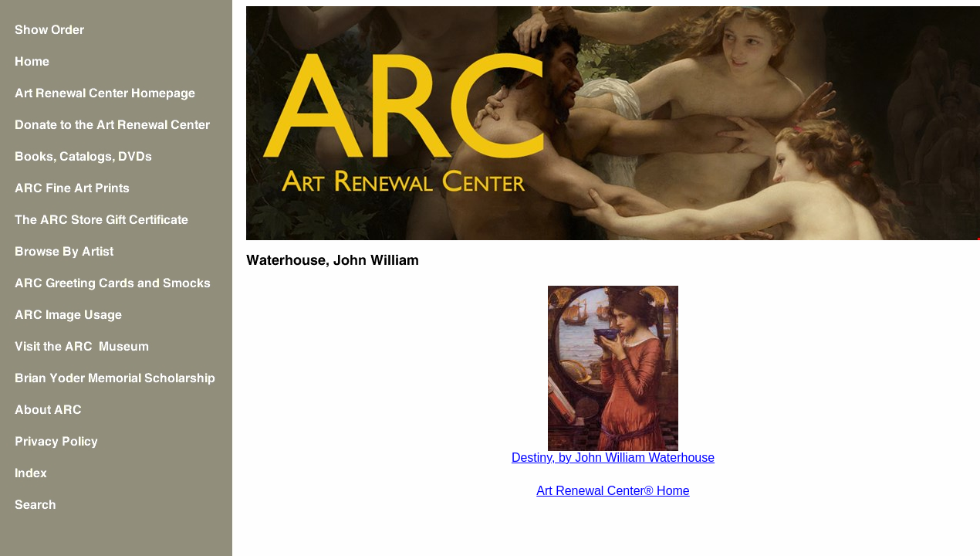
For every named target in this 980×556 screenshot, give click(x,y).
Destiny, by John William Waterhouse (613, 458)
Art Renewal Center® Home (613, 491)
